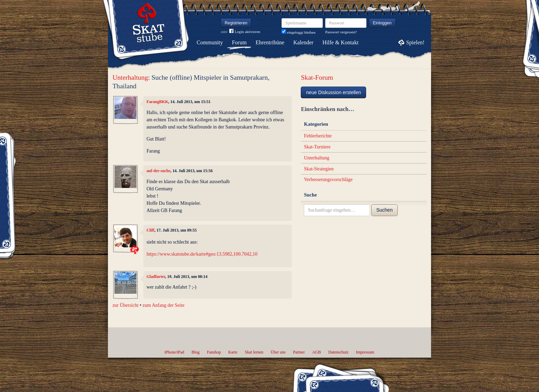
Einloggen (382, 23)
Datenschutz (338, 352)
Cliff (150, 230)
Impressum (365, 352)
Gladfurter (156, 277)
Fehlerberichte (318, 136)
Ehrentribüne (270, 42)
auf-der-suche (158, 171)
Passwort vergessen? (341, 32)
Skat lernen (254, 352)
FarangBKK (157, 102)
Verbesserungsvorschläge (328, 180)
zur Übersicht (125, 305)
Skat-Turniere (317, 147)
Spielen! (415, 42)
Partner (299, 352)
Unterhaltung (130, 77)
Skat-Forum (317, 77)
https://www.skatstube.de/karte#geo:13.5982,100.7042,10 (202, 254)
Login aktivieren (245, 32)
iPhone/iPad (174, 352)
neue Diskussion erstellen (333, 92)
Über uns (278, 352)
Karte (233, 352)
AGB (316, 352)
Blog (195, 352)
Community (210, 42)
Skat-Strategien (319, 169)
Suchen (384, 210)
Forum (239, 42)
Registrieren (236, 23)
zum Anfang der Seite (164, 305)
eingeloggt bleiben (299, 32)
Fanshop (214, 352)
